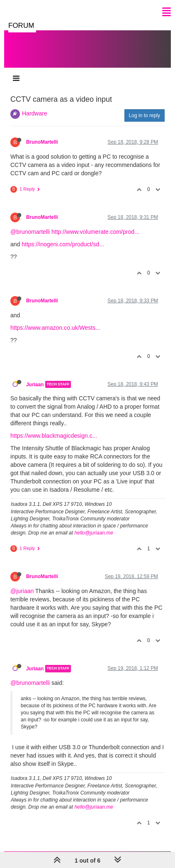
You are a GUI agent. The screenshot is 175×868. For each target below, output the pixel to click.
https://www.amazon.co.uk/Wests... (55, 328)
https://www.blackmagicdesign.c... (54, 436)
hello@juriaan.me (94, 533)
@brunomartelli (30, 232)
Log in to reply (145, 115)
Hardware (35, 113)
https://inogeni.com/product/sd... (63, 244)
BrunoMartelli (42, 142)
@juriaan (22, 591)
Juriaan (35, 384)
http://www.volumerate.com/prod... (95, 232)
